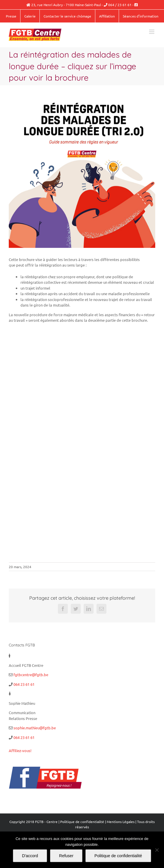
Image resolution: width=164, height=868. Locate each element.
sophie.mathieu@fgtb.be (35, 728)
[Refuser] (157, 850)
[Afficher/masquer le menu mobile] (152, 32)
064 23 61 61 (24, 684)
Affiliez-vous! (20, 750)
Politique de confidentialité (82, 822)
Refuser (66, 856)
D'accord (30, 856)
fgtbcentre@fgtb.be (31, 675)
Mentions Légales (121, 822)
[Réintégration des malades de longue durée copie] (82, 175)
